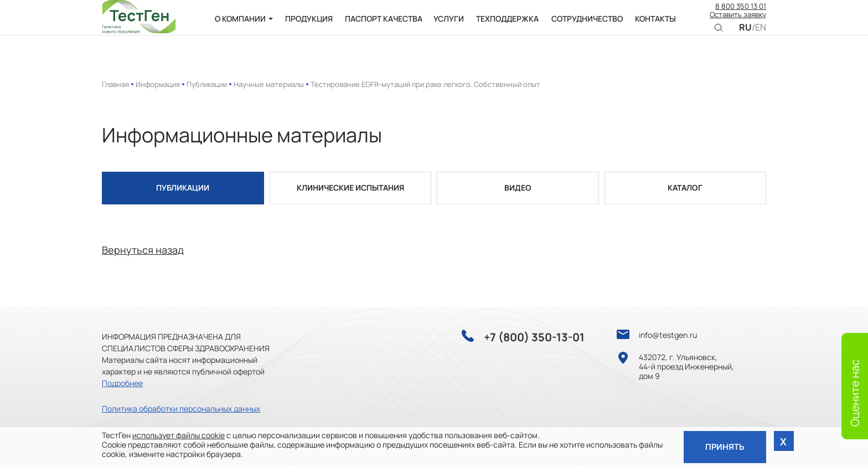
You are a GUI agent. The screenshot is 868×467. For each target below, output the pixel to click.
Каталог (685, 188)
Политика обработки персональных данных (181, 409)
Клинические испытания (350, 188)
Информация (158, 84)
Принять (724, 446)
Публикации (207, 84)
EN (761, 35)
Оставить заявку (738, 22)
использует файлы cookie (179, 434)
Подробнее (122, 383)
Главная (115, 84)
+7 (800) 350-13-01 (534, 337)
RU (745, 35)
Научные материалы (269, 84)
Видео (518, 188)
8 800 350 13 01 (741, 14)
